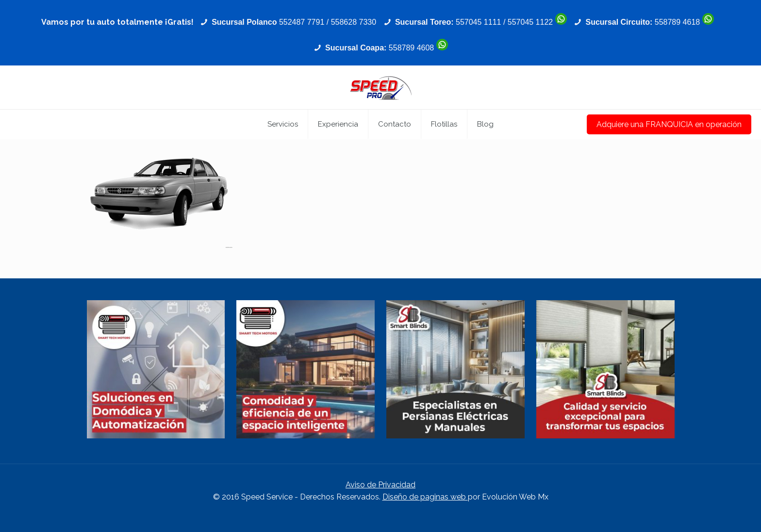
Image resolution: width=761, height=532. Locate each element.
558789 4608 (411, 48)
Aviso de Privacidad (380, 485)
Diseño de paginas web (425, 497)
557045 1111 (478, 22)
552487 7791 (302, 22)
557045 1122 (530, 22)
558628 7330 (354, 22)
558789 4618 (677, 22)
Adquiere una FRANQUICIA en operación (669, 124)
